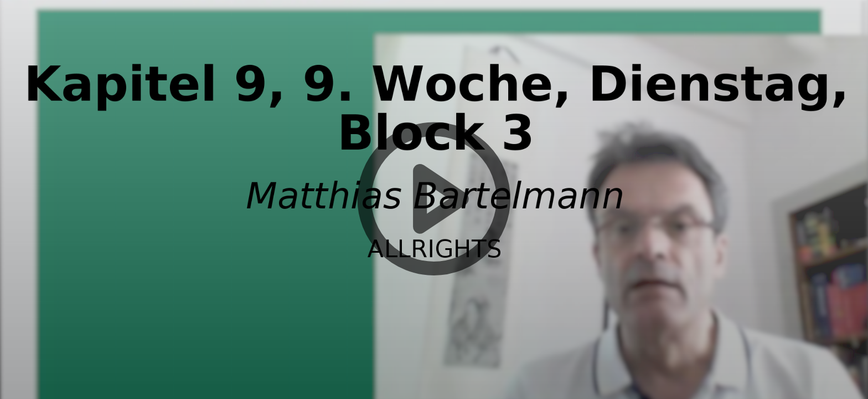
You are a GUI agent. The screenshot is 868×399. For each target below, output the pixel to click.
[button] (434, 199)
